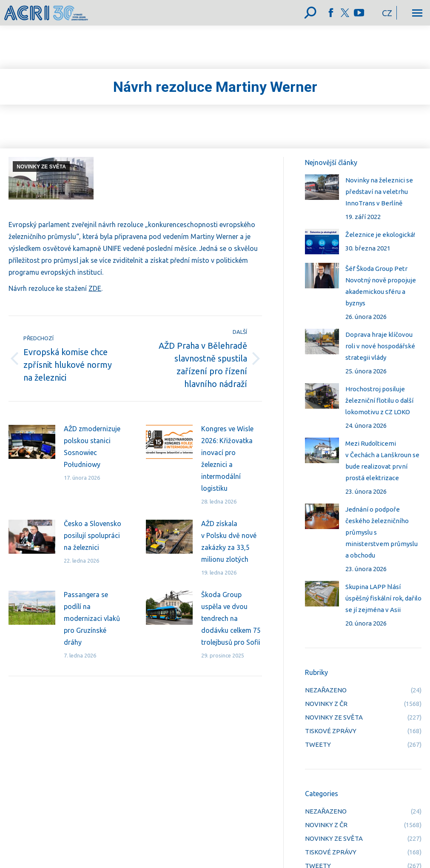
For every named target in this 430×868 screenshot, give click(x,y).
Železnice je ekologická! (380, 235)
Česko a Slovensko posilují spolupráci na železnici (93, 535)
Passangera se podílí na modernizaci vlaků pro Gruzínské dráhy (92, 618)
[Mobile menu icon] (417, 13)
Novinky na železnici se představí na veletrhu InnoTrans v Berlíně (379, 192)
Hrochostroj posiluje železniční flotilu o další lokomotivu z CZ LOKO (379, 400)
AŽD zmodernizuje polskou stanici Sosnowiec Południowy (92, 447)
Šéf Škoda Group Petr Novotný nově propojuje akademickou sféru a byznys (381, 286)
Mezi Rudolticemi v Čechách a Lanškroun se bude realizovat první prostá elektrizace (382, 461)
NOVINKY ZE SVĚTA (41, 167)
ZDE (95, 288)
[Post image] (32, 442)
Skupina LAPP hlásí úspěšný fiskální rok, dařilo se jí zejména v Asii (383, 598)
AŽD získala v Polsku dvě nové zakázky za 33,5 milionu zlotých (229, 541)
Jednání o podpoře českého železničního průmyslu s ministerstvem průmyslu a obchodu (382, 532)
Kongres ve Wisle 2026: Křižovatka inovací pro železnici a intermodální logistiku (227, 458)
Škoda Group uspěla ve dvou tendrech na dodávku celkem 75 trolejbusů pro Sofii (231, 618)
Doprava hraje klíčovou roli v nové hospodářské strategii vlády (380, 346)
